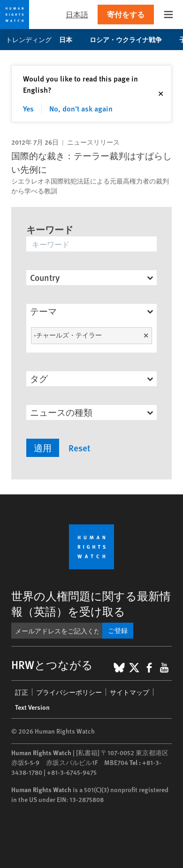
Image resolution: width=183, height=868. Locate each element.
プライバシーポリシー (69, 692)
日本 (71, 39)
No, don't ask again (81, 108)
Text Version (32, 707)
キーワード (50, 229)
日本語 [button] (77, 14)
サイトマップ (130, 692)
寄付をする (126, 14)
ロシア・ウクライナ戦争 (131, 39)
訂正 (22, 692)
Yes (28, 108)
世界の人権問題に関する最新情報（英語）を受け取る (91, 603)
